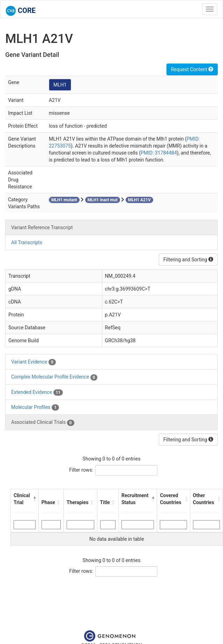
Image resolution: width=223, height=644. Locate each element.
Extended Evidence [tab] (37, 392)
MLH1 (60, 85)
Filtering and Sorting (188, 260)
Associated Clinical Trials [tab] (43, 422)
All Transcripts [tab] (27, 242)
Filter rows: (81, 470)
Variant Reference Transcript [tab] (42, 227)
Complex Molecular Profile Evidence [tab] (54, 377)
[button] (34, 499)
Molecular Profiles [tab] (35, 407)
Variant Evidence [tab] (34, 362)
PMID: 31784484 (159, 153)
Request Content (192, 69)
